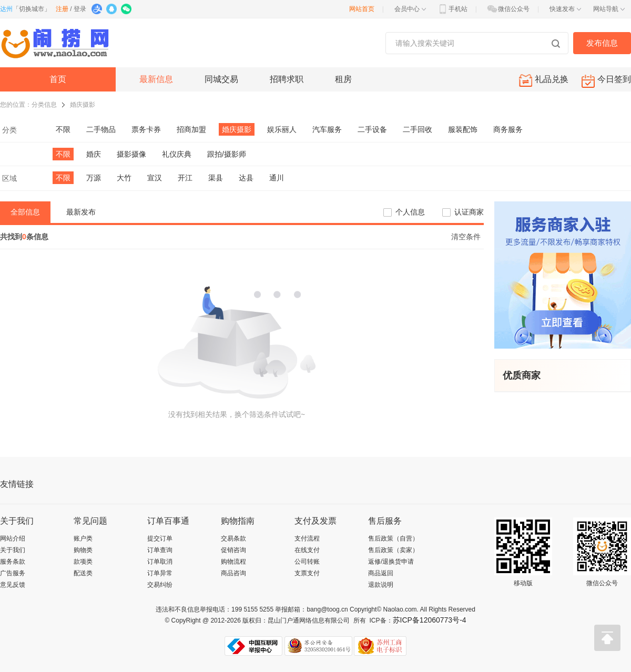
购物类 (83, 550)
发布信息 (602, 43)
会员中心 (410, 9)
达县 (246, 178)
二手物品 (101, 129)
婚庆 (94, 154)
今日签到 (606, 81)
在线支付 (307, 550)
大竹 (124, 178)
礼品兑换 (544, 80)
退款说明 (381, 585)
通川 (277, 178)
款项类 (83, 562)
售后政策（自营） (393, 538)
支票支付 (307, 573)
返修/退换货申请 (391, 562)
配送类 (83, 573)
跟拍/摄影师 (227, 154)
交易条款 (233, 538)
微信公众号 (508, 9)
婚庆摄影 (83, 105)
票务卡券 (146, 129)
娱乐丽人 (282, 129)
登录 (80, 9)
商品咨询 (233, 573)
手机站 (452, 9)
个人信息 (410, 212)
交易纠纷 (160, 585)
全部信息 (25, 212)
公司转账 (307, 562)
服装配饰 (463, 129)
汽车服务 (327, 129)
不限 (63, 129)
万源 (94, 178)
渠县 (216, 178)
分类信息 (44, 105)
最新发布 (81, 212)
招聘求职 (287, 79)
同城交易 (221, 79)
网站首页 (362, 9)
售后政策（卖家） (393, 550)
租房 (343, 79)
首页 (58, 79)
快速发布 (565, 9)
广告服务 (13, 573)
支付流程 (307, 538)
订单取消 (160, 562)
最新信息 (156, 79)
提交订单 (160, 538)
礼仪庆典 (177, 154)
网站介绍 (13, 538)
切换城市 (32, 9)
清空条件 (466, 237)
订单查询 (160, 550)
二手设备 (372, 129)
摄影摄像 (131, 154)
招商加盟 (191, 129)
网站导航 (609, 9)
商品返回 (381, 573)
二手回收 (418, 129)
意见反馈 (13, 585)
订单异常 (160, 573)
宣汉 (155, 178)
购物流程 (233, 562)
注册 (62, 9)
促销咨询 (233, 550)
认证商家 (469, 212)
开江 (185, 178)
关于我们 (13, 550)
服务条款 (13, 562)
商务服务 (508, 129)
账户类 (83, 538)
